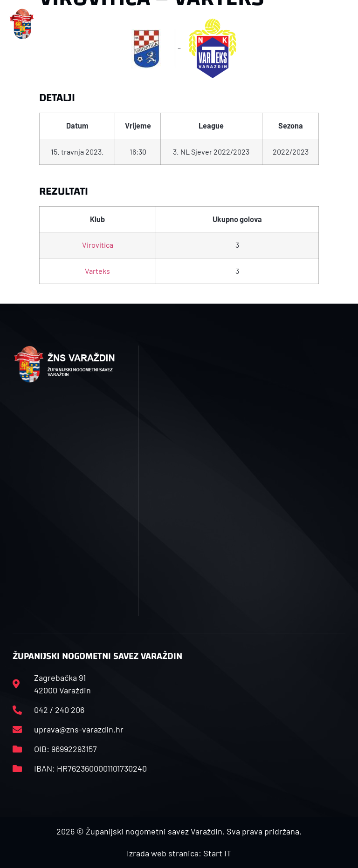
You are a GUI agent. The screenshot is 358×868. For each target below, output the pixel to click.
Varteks (97, 271)
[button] (116, 24)
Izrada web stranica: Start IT (179, 853)
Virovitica (98, 245)
